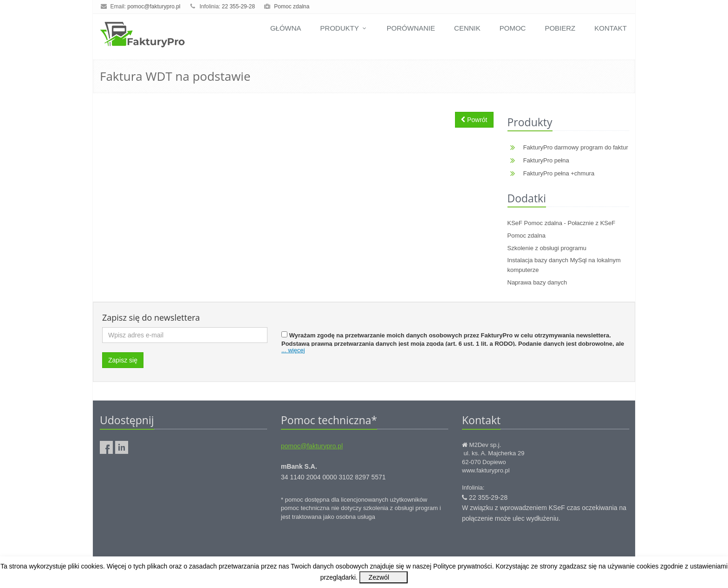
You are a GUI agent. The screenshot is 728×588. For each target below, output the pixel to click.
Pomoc (513, 28)
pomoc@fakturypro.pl (154, 6)
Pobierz (560, 28)
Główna (286, 28)
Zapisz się (123, 360)
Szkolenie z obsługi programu (547, 248)
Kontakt (611, 28)
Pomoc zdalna (292, 6)
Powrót (474, 120)
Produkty (344, 28)
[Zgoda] (284, 334)
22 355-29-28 (238, 6)
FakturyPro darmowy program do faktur (576, 147)
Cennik (467, 28)
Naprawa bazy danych (537, 282)
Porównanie (411, 28)
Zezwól (379, 577)
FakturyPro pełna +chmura (559, 173)
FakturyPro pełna (546, 160)
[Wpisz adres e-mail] (185, 335)
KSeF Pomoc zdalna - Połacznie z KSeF (562, 223)
